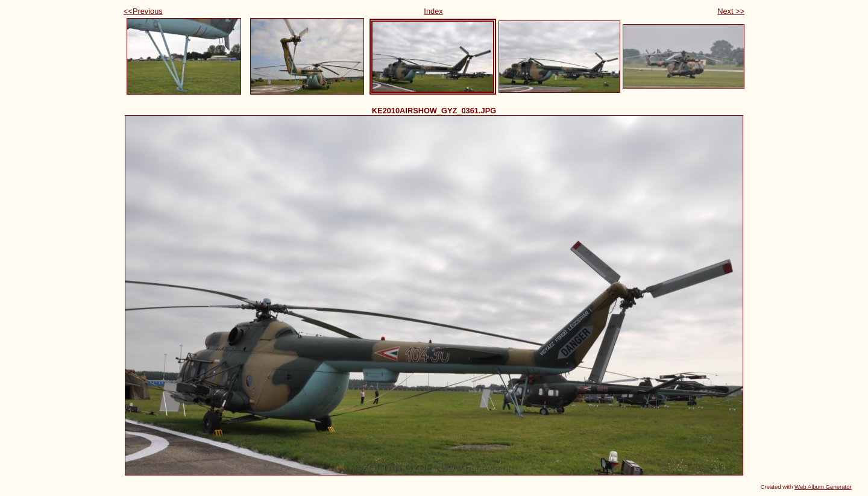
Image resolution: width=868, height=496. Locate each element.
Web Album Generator (823, 487)
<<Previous (143, 11)
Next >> (731, 11)
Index (433, 11)
